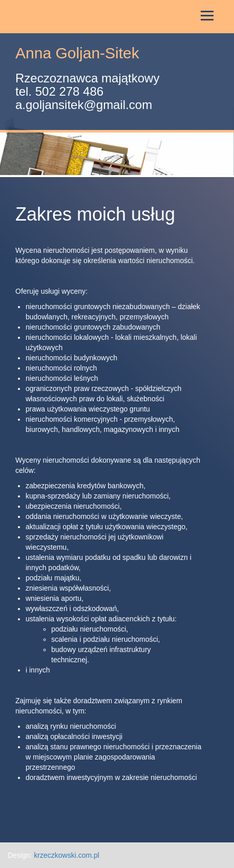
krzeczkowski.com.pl (67, 855)
